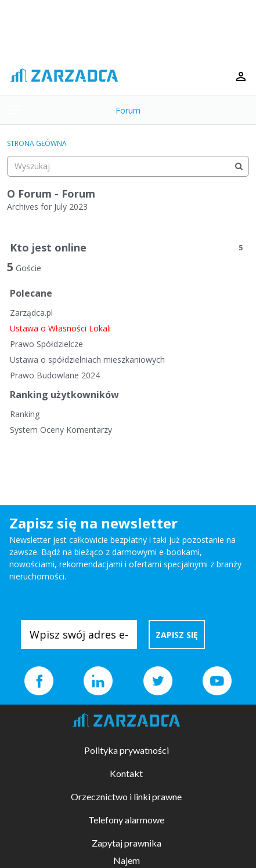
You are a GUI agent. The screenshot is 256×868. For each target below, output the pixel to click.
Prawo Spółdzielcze (46, 344)
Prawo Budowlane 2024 (55, 375)
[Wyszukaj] (239, 166)
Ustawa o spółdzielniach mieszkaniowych (87, 360)
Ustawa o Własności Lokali (60, 328)
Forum (128, 110)
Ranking (25, 414)
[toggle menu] (13, 110)
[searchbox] (128, 166)
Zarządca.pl (31, 313)
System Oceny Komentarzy (61, 430)
